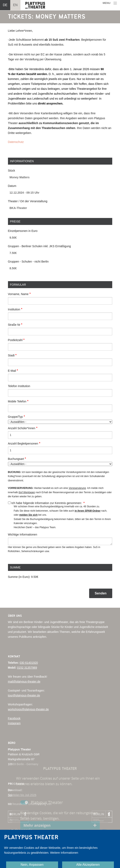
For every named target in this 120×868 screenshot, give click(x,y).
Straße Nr (14, 325)
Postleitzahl (15, 340)
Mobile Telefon (17, 401)
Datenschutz (16, 142)
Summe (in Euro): (19, 577)
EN (15, 5)
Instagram (14, 723)
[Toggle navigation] (110, 3)
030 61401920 (29, 663)
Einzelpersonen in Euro (23, 231)
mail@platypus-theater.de (24, 682)
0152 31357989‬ (27, 668)
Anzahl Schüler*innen (22, 428)
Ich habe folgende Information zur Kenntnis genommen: (47, 503)
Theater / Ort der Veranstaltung (28, 201)
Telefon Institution (19, 386)
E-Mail (12, 371)
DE (5, 5)
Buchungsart (16, 459)
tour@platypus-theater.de (24, 695)
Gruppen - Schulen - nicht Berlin (28, 262)
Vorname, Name (18, 294)
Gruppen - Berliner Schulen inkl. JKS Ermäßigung (39, 246)
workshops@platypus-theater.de (28, 709)
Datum (12, 186)
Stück (12, 171)
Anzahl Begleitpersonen (23, 444)
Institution (14, 309)
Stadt (11, 355)
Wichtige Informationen (23, 534)
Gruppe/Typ (15, 417)
